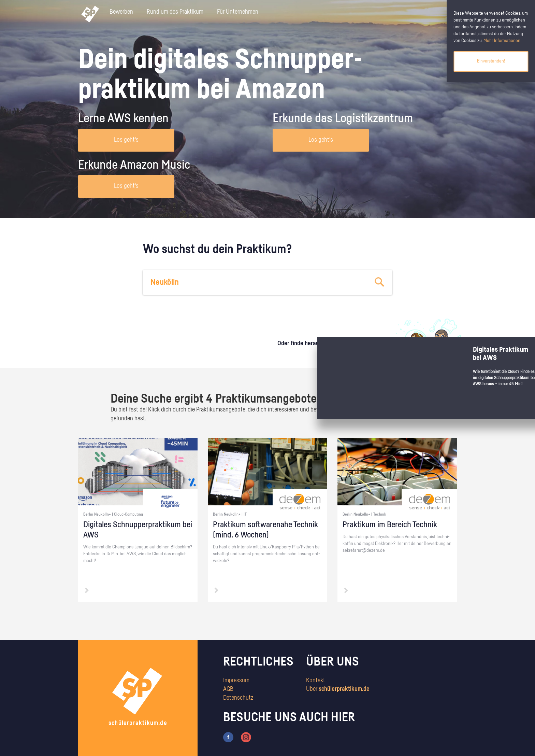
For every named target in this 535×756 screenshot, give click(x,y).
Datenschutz (238, 698)
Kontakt (316, 681)
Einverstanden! (491, 61)
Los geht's (126, 140)
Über (338, 689)
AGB (228, 689)
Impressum (236, 681)
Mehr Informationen (502, 41)
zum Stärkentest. (355, 350)
